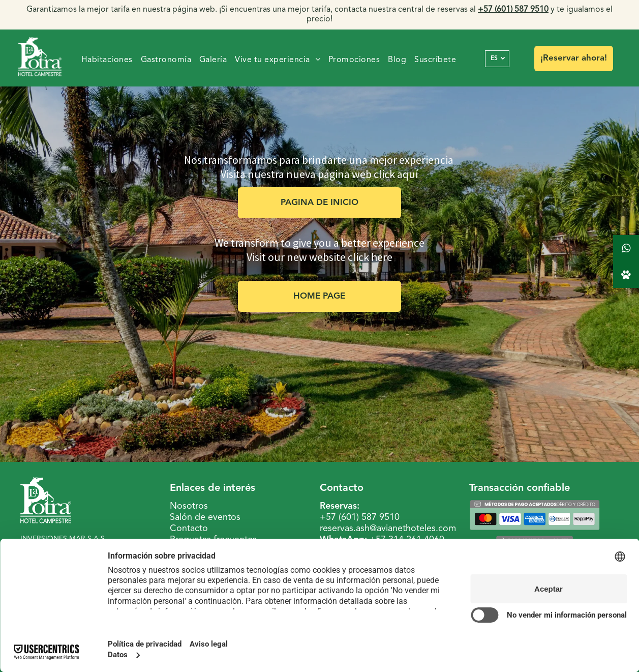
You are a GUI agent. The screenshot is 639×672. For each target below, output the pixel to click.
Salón (181, 517)
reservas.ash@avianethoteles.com (388, 529)
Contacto (189, 529)
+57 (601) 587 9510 (360, 517)
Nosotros (189, 506)
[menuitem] (107, 60)
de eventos (218, 517)
